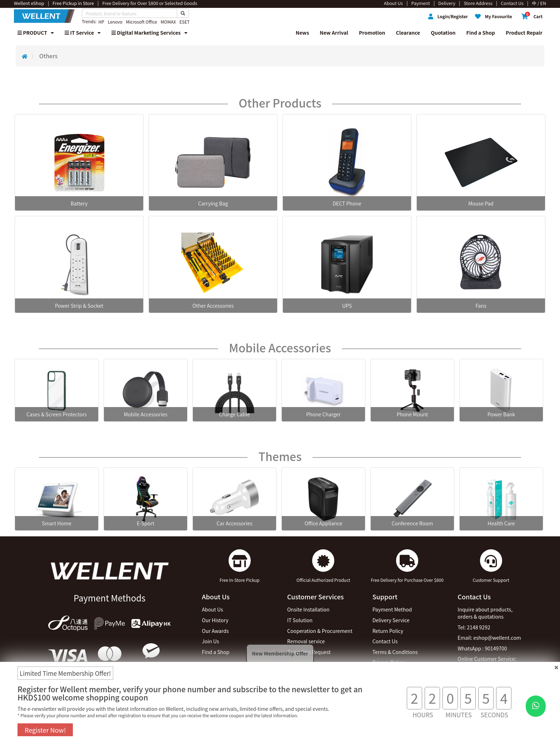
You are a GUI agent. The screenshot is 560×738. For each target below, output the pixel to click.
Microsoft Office (142, 22)
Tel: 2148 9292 (474, 627)
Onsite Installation (308, 609)
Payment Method (392, 609)
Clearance (408, 33)
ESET (184, 22)
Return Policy (388, 631)
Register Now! (45, 730)
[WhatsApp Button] (536, 706)
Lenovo (115, 22)
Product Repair (524, 33)
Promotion (372, 33)
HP (101, 22)
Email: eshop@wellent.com (489, 638)
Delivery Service (391, 620)
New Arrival (334, 33)
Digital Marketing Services (149, 33)
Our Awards (215, 631)
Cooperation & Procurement (320, 631)
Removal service (306, 641)
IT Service (83, 33)
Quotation (443, 33)
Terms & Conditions (395, 652)
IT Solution (300, 620)
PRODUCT (36, 33)
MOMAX (168, 22)
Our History (215, 620)
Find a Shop (481, 33)
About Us (212, 609)
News (302, 33)
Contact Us (385, 641)
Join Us (210, 641)
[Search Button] (183, 13)
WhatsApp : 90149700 (482, 648)
